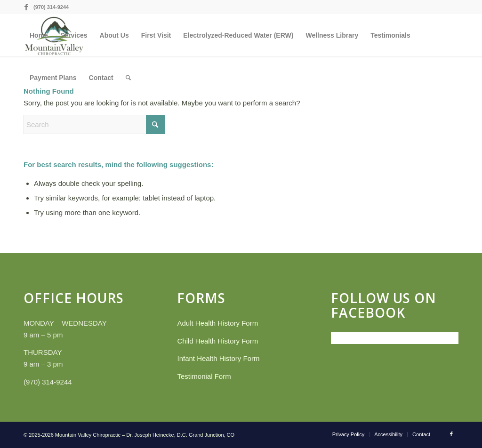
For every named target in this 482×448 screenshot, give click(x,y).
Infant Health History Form (218, 358)
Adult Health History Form (217, 323)
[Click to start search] (155, 124)
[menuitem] (39, 35)
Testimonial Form (204, 376)
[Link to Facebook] (26, 7)
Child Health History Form (217, 341)
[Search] (128, 78)
